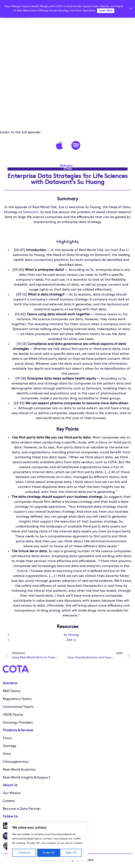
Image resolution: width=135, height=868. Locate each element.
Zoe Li (71, 640)
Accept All (72, 853)
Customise (24, 853)
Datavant (31, 212)
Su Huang (71, 635)
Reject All (48, 853)
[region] (48, 841)
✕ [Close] (131, 9)
